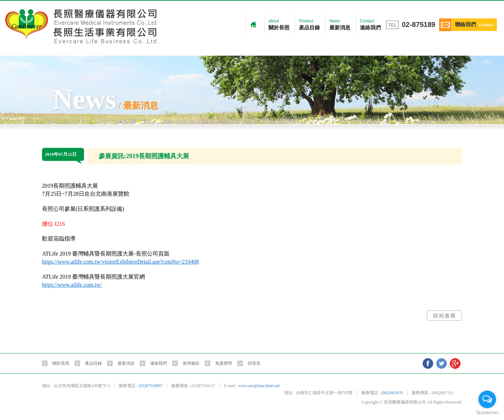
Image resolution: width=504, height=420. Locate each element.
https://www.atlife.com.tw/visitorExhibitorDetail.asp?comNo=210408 (120, 262)
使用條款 (191, 363)
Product (309, 25)
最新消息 (126, 363)
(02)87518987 (150, 386)
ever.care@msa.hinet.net (259, 386)
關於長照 (61, 363)
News (340, 25)
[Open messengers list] (487, 399)
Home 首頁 (253, 24)
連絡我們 (159, 363)
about (279, 25)
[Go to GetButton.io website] (487, 413)
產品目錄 (93, 363)
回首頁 (254, 363)
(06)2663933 (392, 393)
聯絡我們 (466, 25)
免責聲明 (224, 363)
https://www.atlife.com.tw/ (72, 285)
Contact (370, 25)
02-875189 (419, 24)
